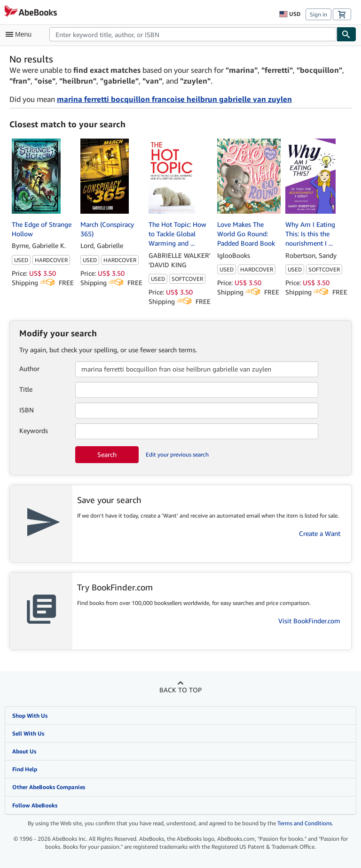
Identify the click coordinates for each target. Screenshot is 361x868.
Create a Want (320, 533)
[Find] (346, 34)
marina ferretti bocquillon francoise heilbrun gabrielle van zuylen (174, 99)
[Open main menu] (21, 34)
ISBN (27, 410)
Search (107, 454)
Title (26, 389)
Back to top (180, 690)
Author (29, 368)
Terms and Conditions (305, 823)
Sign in (318, 14)
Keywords (34, 430)
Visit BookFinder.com (309, 621)
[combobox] (193, 34)
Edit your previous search (177, 454)
